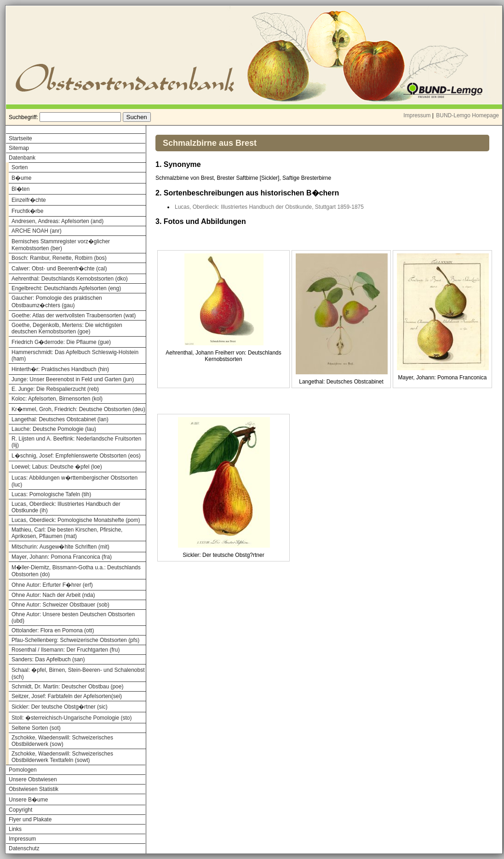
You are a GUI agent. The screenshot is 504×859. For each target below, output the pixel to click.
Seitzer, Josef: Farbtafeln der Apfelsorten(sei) (67, 696)
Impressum (417, 115)
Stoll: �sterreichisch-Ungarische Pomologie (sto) (72, 718)
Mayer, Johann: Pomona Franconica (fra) (62, 557)
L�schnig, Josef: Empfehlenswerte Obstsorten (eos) (76, 456)
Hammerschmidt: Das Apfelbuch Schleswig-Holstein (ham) (75, 355)
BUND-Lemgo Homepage (467, 115)
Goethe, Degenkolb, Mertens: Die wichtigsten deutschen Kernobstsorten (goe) (67, 328)
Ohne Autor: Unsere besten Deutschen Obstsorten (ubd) (73, 618)
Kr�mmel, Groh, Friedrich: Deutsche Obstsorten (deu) (78, 409)
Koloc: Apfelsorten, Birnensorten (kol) (57, 399)
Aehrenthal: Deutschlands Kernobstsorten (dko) (70, 279)
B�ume (21, 178)
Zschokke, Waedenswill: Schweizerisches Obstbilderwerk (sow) (62, 741)
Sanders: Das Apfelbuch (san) (48, 659)
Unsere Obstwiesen (33, 779)
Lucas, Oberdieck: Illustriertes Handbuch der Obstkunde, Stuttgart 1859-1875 (269, 207)
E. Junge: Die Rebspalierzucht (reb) (55, 389)
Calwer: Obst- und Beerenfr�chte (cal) (59, 269)
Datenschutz (24, 848)
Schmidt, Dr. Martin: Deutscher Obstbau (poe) (67, 687)
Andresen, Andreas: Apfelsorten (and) (57, 221)
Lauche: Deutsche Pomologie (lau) (54, 429)
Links (15, 829)
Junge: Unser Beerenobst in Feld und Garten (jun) (73, 379)
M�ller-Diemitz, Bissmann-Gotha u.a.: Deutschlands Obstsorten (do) (76, 571)
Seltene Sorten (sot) (36, 728)
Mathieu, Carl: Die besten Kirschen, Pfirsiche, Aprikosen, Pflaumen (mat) (67, 533)
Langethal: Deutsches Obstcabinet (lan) (60, 419)
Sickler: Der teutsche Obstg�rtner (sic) (60, 707)
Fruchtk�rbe (27, 211)
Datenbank (22, 158)
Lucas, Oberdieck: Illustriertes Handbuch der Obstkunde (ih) (66, 507)
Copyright (20, 810)
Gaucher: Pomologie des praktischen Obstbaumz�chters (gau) (57, 302)
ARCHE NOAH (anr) (37, 231)
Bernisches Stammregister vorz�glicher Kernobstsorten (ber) (61, 245)
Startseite (20, 138)
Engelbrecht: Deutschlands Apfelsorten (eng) (66, 288)
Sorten (20, 167)
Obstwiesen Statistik (34, 789)
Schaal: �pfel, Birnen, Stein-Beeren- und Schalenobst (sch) (78, 673)
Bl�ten (20, 189)
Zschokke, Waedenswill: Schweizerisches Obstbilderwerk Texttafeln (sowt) (62, 757)
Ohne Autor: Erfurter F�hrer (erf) (52, 585)
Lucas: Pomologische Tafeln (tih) (51, 494)
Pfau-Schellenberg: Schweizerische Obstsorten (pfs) (75, 640)
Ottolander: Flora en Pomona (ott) (53, 630)
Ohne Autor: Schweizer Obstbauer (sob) (60, 605)
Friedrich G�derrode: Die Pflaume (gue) (61, 342)
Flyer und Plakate (30, 819)
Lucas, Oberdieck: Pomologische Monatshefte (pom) (76, 520)
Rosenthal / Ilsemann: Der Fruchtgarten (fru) (66, 650)
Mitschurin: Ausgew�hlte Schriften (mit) (60, 547)
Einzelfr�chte (29, 200)
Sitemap (19, 148)
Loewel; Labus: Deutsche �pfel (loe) (57, 467)
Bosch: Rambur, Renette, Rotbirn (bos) (59, 258)
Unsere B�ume (28, 800)
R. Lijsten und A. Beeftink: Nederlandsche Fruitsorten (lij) (76, 442)
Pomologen (23, 770)
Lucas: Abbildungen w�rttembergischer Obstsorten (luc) (74, 481)
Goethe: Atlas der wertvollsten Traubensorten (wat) (74, 315)
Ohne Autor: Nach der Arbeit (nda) (53, 595)
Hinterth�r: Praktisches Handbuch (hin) (60, 369)
